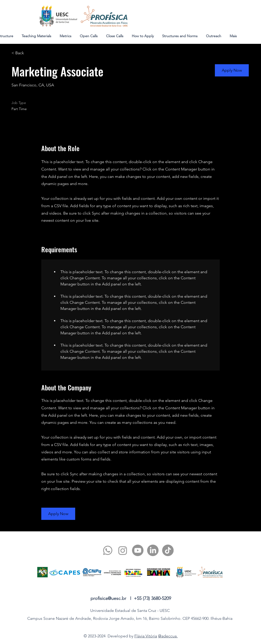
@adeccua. (168, 636)
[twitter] (123, 550)
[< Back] (30, 53)
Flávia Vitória (146, 636)
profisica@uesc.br (108, 598)
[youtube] (138, 550)
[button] (232, 70)
